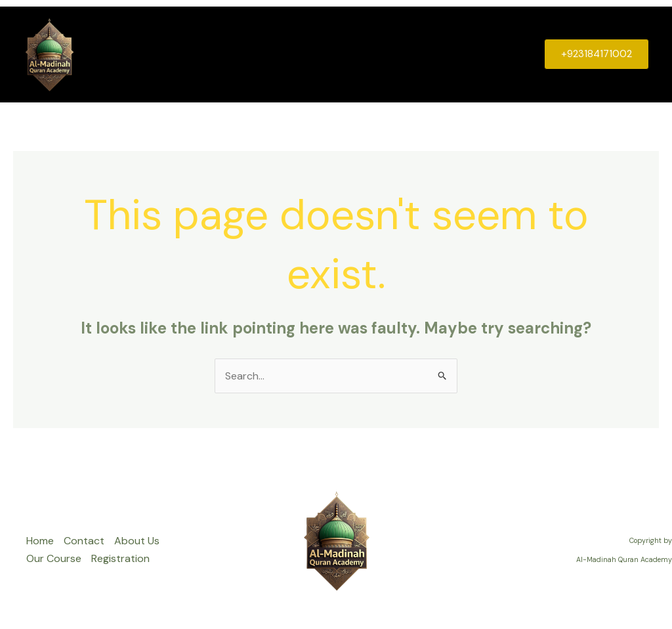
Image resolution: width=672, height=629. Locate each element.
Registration (491, 54)
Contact (278, 54)
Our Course (413, 54)
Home (223, 54)
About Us (342, 54)
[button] (597, 54)
